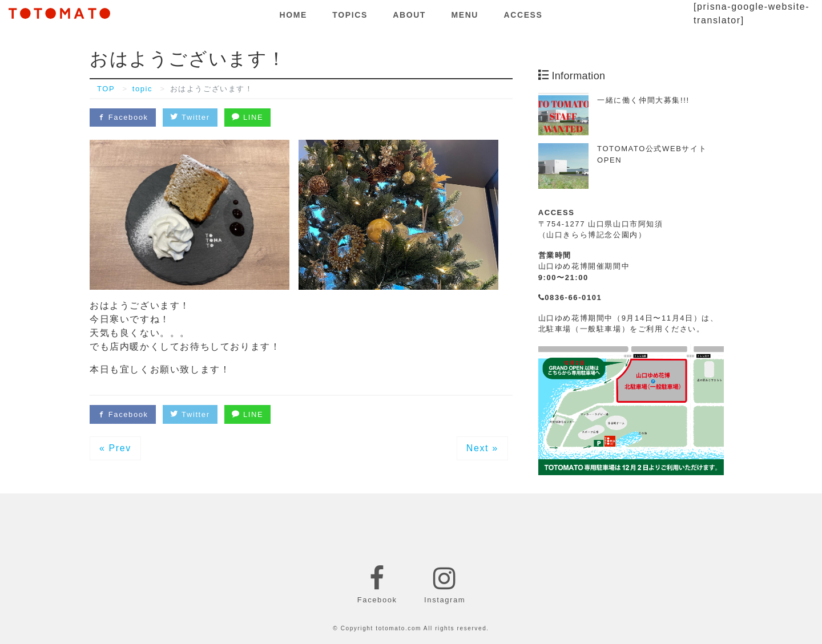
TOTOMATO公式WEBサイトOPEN (652, 154)
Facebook (123, 117)
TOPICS (350, 15)
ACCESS (523, 15)
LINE (247, 117)
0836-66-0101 (570, 297)
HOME (293, 15)
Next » (482, 448)
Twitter (190, 117)
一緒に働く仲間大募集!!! (643, 100)
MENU (465, 15)
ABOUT (409, 15)
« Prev (115, 448)
